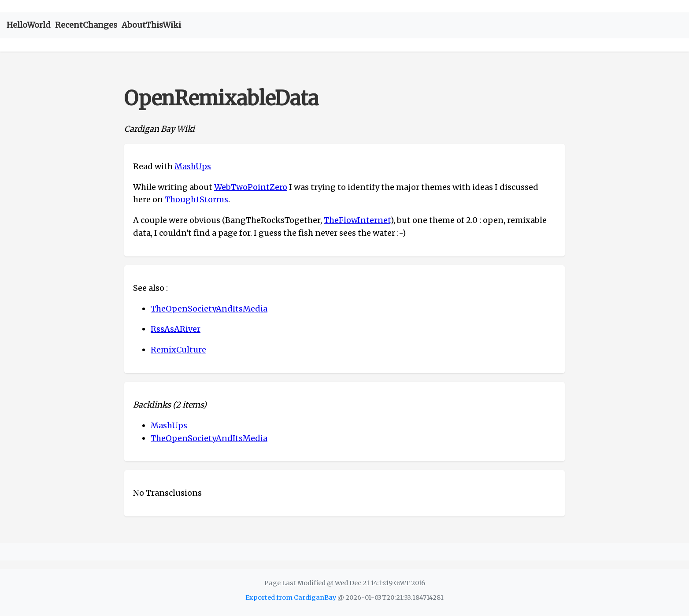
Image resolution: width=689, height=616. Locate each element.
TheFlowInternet (357, 220)
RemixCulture (178, 350)
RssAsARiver (176, 329)
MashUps (193, 166)
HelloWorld (29, 25)
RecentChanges (86, 25)
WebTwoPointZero (251, 187)
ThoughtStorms (196, 199)
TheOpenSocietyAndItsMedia (209, 309)
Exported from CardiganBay (291, 597)
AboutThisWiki (151, 25)
